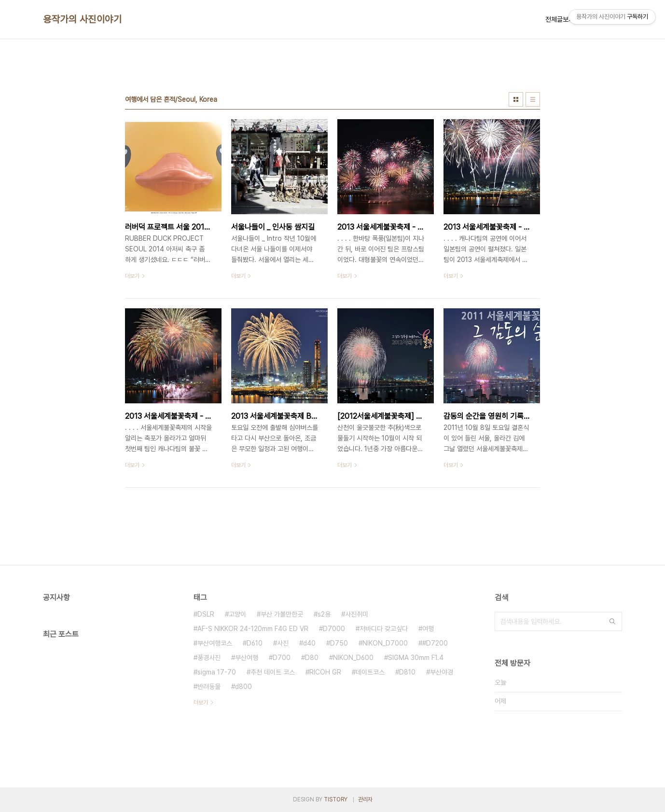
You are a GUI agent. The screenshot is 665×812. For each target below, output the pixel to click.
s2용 (324, 614)
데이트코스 (370, 672)
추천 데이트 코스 (273, 672)
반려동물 (209, 687)
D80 (312, 658)
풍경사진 (209, 658)
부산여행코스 (215, 643)
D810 (407, 672)
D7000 (334, 629)
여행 (428, 629)
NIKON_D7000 (385, 643)
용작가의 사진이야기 (82, 19)
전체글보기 (560, 19)
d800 (243, 687)
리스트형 (533, 99)
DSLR (206, 614)
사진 (283, 643)
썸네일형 (516, 99)
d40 (309, 643)
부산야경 (442, 672)
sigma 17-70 (217, 672)
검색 (612, 621)
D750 (339, 643)
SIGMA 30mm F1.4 (416, 658)
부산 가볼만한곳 (282, 614)
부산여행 (247, 658)
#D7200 (435, 643)
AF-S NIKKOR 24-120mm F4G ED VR (253, 629)
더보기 (201, 702)
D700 (282, 658)
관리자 (365, 799)
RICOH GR (325, 672)
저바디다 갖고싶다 (384, 629)
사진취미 (357, 614)
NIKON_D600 (353, 658)
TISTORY (336, 799)
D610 (255, 643)
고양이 (237, 614)
